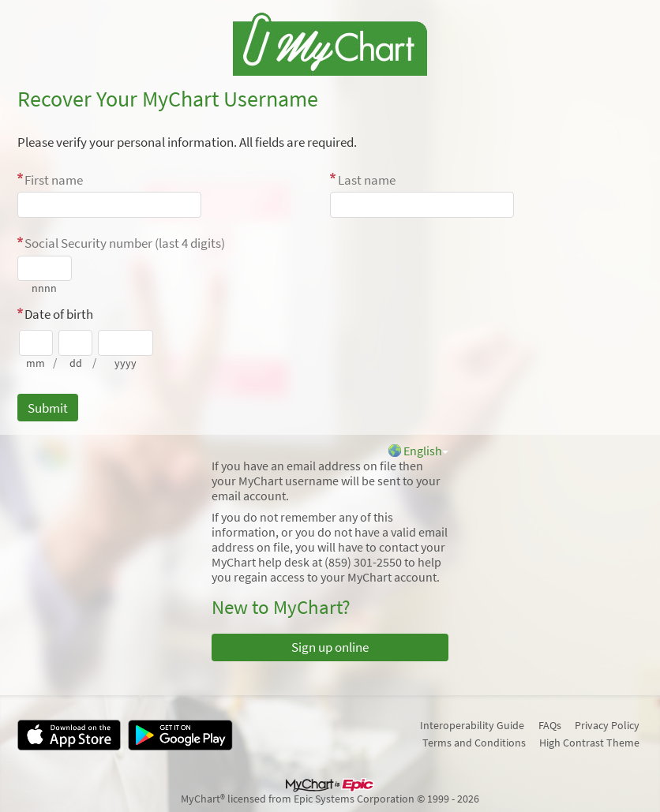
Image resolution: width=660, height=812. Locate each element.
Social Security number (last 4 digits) (125, 243)
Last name (367, 180)
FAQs (550, 725)
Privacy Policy (607, 725)
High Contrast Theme (589, 743)
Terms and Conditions (474, 743)
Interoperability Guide (472, 725)
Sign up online (330, 647)
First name (54, 180)
